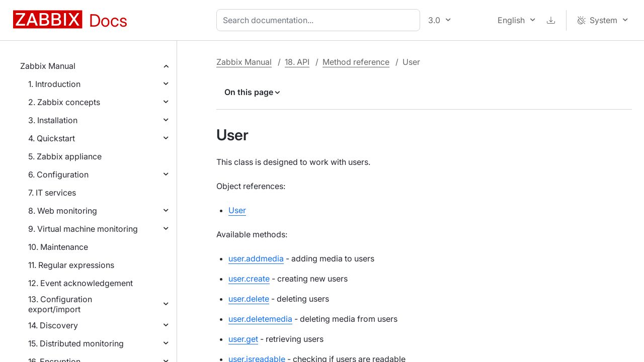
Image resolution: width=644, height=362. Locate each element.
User (237, 210)
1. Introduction (54, 84)
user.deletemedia (260, 319)
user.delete (249, 299)
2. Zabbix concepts (64, 102)
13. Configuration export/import (60, 304)
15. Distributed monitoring (76, 343)
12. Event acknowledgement (80, 283)
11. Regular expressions (71, 265)
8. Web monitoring (63, 211)
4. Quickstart (52, 138)
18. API (297, 62)
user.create (249, 279)
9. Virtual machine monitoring (83, 229)
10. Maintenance (58, 247)
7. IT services (52, 193)
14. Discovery (53, 325)
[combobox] (320, 20)
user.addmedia (256, 258)
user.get (243, 339)
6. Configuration (58, 174)
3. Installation (53, 120)
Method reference (356, 62)
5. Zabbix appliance (65, 156)
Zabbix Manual (48, 66)
